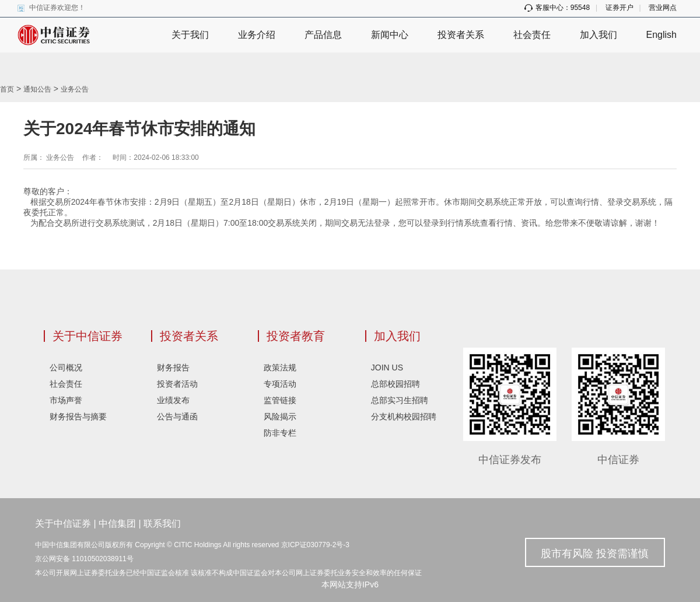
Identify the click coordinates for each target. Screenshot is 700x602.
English (661, 35)
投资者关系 (461, 35)
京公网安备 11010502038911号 (84, 559)
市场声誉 (66, 400)
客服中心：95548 (557, 8)
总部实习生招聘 (400, 400)
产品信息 (323, 35)
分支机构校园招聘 (404, 416)
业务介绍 (257, 35)
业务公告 (75, 89)
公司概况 (66, 367)
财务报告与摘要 (78, 416)
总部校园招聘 (395, 384)
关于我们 (190, 35)
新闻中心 (390, 35)
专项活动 (280, 384)
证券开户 (619, 8)
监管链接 (280, 400)
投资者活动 (177, 384)
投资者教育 (296, 336)
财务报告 (173, 367)
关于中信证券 (87, 336)
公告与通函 (177, 416)
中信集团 (117, 524)
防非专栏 (280, 433)
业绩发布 (173, 400)
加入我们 (598, 35)
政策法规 (280, 367)
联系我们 (162, 524)
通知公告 (37, 89)
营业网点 (663, 8)
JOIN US (387, 367)
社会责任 (532, 35)
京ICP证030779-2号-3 (315, 545)
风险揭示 (280, 416)
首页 (7, 89)
